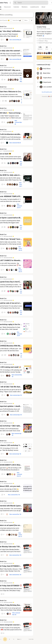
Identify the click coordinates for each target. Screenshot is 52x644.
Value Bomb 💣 (17, 20)
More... (26, 20)
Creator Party (41, 27)
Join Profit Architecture (45, 39)
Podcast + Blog (43, 41)
